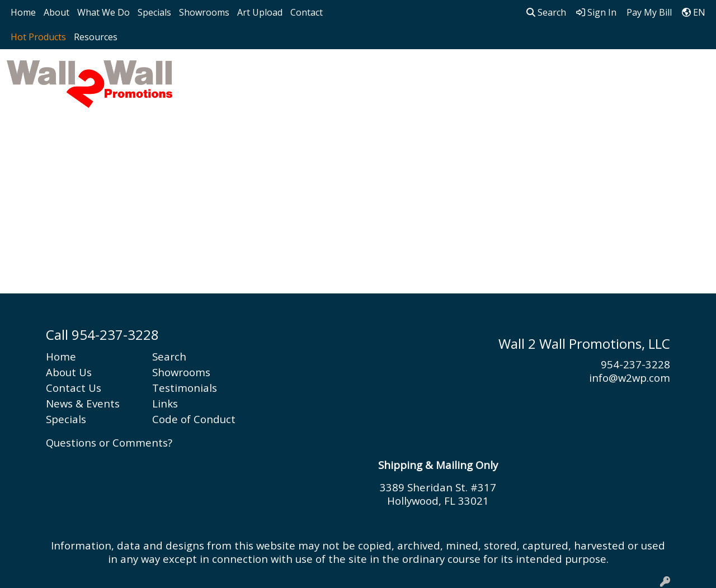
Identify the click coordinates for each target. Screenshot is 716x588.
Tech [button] (563, 73)
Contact (307, 12)
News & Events (83, 403)
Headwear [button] (407, 73)
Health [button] (468, 73)
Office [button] (518, 73)
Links (165, 403)
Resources (96, 37)
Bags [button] (281, 73)
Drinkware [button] (337, 73)
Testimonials (185, 388)
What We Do (103, 12)
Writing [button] (613, 73)
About (56, 12)
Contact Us (74, 388)
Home (23, 12)
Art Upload (260, 12)
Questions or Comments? (109, 442)
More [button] (663, 73)
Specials (154, 12)
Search (546, 12)
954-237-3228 (635, 364)
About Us (69, 372)
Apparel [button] (230, 73)
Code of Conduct (194, 419)
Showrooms (204, 12)
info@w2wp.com (630, 378)
